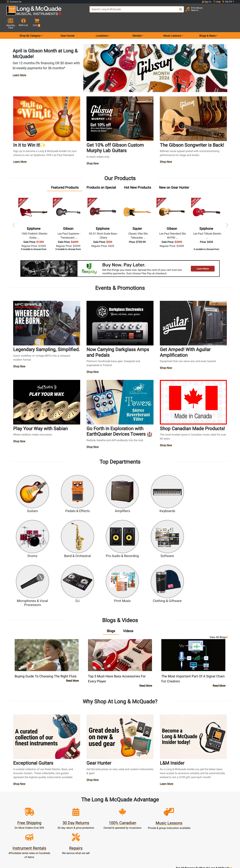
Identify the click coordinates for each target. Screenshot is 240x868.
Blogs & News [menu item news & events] (207, 24)
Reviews (162, 826)
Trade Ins (106, 818)
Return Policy (134, 838)
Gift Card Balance (78, 826)
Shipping (106, 834)
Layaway (106, 830)
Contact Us (14, 2)
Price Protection (134, 826)
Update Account (78, 814)
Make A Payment (78, 818)
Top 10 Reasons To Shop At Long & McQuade (204, 781)
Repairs (106, 814)
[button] (231, 12)
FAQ (162, 802)
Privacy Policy (134, 834)
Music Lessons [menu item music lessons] (172, 24)
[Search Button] (172, 12)
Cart (78, 810)
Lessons (106, 810)
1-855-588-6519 (19, 802)
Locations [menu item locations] (102, 24)
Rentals (106, 806)
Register (78, 806)
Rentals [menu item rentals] (137, 24)
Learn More (19, 63)
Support (106, 822)
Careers (162, 814)
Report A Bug (162, 830)
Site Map (162, 818)
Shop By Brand (162, 822)
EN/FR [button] (227, 2)
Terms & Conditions (134, 830)
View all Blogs (219, 577)
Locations (162, 806)
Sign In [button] (206, 2)
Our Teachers (134, 842)
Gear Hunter (67, 24)
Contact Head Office (162, 810)
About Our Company (134, 806)
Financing (106, 826)
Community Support (134, 802)
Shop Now (93, 152)
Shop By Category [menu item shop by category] (30, 24)
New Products (106, 802)
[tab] (65, 176)
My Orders (78, 822)
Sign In (78, 802)
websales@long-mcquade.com (28, 806)
